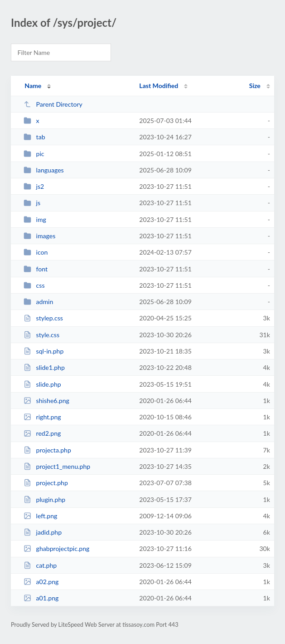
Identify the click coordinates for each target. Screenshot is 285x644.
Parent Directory (53, 104)
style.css (41, 335)
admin (38, 302)
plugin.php (44, 499)
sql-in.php (43, 351)
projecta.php (47, 450)
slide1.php (44, 367)
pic (34, 154)
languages (44, 170)
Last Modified (159, 86)
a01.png (41, 598)
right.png (42, 417)
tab (34, 137)
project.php (46, 483)
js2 (34, 186)
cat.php (40, 565)
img (35, 219)
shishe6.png (46, 401)
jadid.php (43, 532)
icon (36, 252)
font (36, 269)
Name (33, 86)
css (34, 285)
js (32, 203)
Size (255, 86)
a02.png (41, 582)
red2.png (42, 433)
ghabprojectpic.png (56, 548)
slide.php (42, 384)
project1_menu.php (57, 466)
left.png (40, 516)
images (39, 236)
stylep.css (43, 318)
